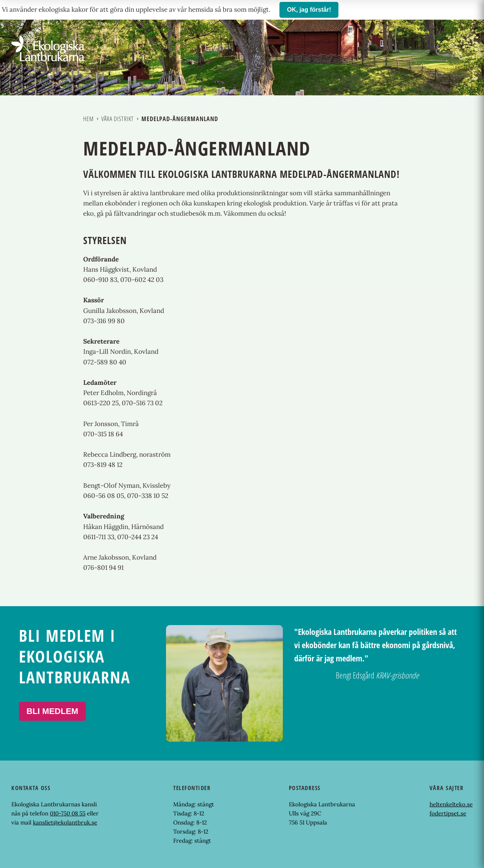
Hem (88, 119)
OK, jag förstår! (309, 10)
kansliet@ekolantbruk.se (65, 822)
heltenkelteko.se (451, 804)
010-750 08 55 (68, 813)
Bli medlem (52, 711)
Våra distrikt (118, 119)
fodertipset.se (448, 813)
